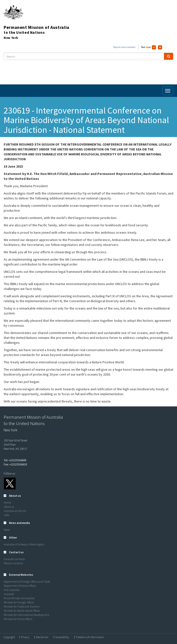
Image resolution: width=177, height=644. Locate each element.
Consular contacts (14, 559)
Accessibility (62, 637)
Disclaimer (42, 637)
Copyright (9, 637)
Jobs (6, 515)
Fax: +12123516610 (15, 464)
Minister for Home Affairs (18, 619)
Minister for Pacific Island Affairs (22, 611)
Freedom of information (90, 637)
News (7, 530)
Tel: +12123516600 (15, 460)
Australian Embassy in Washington (24, 544)
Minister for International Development (27, 615)
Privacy (25, 637)
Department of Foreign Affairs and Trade (27, 581)
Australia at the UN (15, 511)
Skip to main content (124, 47)
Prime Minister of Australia (19, 598)
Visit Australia (12, 590)
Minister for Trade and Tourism (22, 606)
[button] (12, 496)
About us (9, 507)
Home (7, 502)
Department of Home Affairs (20, 586)
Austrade (9, 594)
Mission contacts (13, 563)
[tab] (88, 496)
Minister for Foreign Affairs (19, 602)
